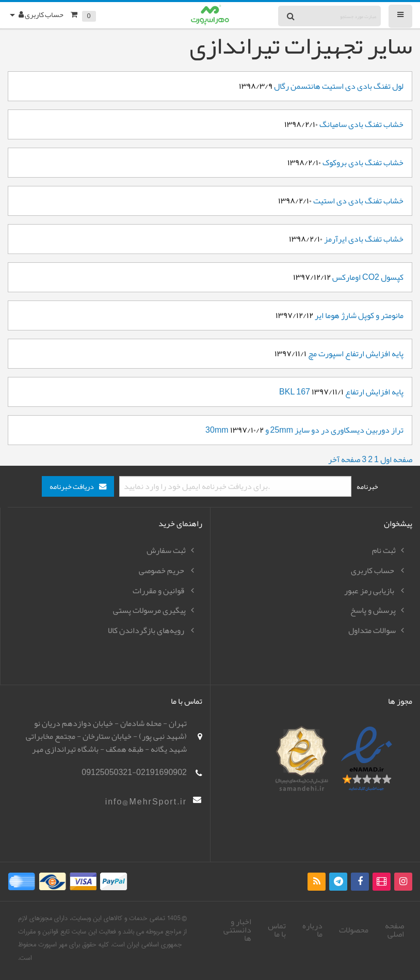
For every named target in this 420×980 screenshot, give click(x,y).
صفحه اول (396, 460)
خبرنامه (367, 486)
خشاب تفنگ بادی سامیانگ (361, 124)
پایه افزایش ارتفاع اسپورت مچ (355, 354)
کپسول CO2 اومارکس (368, 277)
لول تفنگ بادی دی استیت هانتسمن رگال (339, 86)
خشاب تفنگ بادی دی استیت (358, 201)
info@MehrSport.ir (146, 802)
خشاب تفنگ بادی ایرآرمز (364, 239)
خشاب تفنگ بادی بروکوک (363, 163)
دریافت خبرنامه (72, 487)
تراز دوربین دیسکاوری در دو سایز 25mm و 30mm (304, 430)
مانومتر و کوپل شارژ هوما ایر (359, 315)
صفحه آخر (344, 460)
